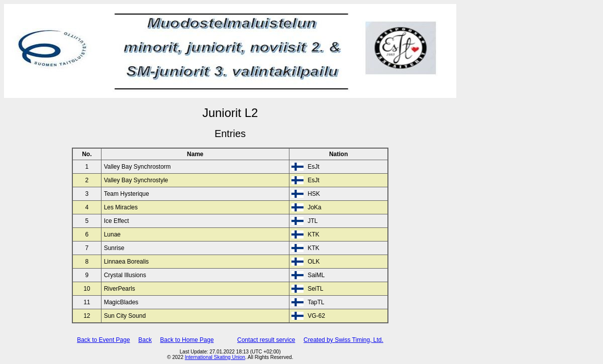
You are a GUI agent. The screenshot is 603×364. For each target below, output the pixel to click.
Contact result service (266, 340)
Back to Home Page (187, 340)
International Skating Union (215, 357)
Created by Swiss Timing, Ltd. (343, 340)
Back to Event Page (103, 340)
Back (145, 340)
